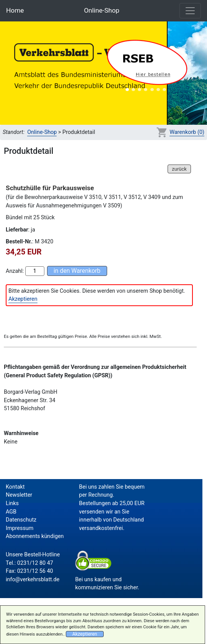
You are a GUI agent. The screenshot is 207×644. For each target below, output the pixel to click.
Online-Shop (102, 10)
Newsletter (19, 495)
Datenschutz (21, 520)
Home (15, 10)
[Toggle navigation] (190, 11)
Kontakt (15, 487)
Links (12, 503)
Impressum (20, 528)
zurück (179, 169)
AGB (11, 512)
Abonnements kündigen (35, 536)
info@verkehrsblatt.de (33, 580)
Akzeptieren (23, 299)
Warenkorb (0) (187, 132)
